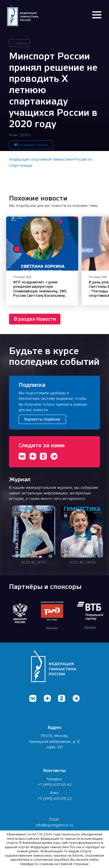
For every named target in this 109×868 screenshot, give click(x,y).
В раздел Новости (35, 319)
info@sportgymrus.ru (54, 825)
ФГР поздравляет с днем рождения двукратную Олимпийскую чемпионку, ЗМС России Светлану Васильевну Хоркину (40, 291)
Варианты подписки (42, 419)
